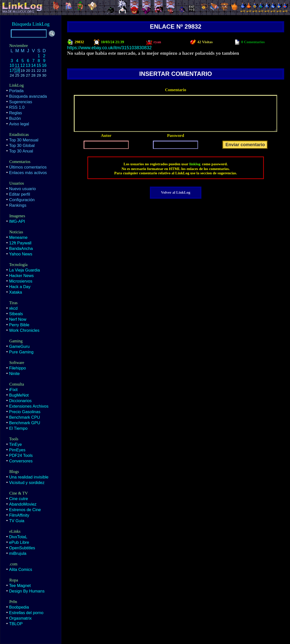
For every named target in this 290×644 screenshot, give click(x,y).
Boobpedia (19, 607)
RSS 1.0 (17, 107)
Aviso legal (19, 124)
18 (17, 70)
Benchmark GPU (25, 423)
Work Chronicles (24, 330)
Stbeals (16, 314)
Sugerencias (21, 102)
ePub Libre (19, 542)
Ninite (14, 373)
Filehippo (17, 368)
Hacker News (21, 276)
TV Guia (17, 521)
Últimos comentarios (28, 167)
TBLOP (16, 624)
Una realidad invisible (29, 477)
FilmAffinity (19, 515)
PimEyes (17, 450)
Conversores (21, 461)
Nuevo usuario (22, 189)
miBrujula (18, 553)
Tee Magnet (20, 585)
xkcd (13, 308)
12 (23, 65)
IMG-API (17, 221)
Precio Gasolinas (25, 412)
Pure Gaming (21, 352)
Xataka (15, 292)
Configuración (22, 200)
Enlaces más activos (28, 173)
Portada (16, 91)
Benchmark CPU (24, 417)
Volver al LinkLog (176, 192)
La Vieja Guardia (24, 270)
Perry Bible (19, 325)
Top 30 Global (22, 145)
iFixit (13, 390)
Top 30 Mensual (24, 140)
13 (28, 65)
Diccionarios (20, 401)
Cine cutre (18, 499)
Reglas (15, 113)
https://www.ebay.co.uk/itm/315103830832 (109, 48)
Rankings (18, 205)
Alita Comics (21, 569)
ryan (157, 42)
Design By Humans (27, 591)
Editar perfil (19, 194)
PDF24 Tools (21, 455)
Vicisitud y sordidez (27, 482)
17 (12, 70)
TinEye (15, 444)
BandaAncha (21, 248)
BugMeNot (19, 395)
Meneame (18, 237)
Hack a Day (20, 287)
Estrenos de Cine (25, 510)
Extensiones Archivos (29, 406)
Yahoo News (21, 254)
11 (17, 65)
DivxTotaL (18, 537)
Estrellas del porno (26, 613)
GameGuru (19, 346)
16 (44, 65)
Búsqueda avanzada (28, 96)
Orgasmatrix (20, 618)
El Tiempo (18, 428)
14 (33, 65)
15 (39, 65)
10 (12, 65)
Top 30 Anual (21, 151)
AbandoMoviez (23, 504)
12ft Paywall (20, 243)
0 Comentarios (253, 42)
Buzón (15, 118)
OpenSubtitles (22, 548)
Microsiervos (21, 281)
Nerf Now (18, 319)
